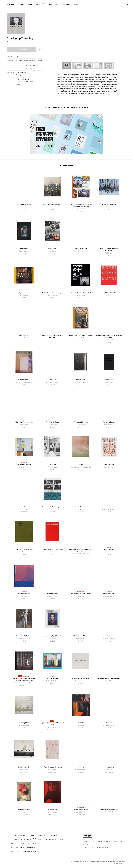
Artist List (42, 835)
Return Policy (19, 843)
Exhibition (33, 835)
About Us (18, 835)
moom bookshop (9, 5)
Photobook (53, 5)
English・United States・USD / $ (27, 851)
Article (26, 835)
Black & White (31, 66)
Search (118, 5)
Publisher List (52, 835)
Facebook (19, 847)
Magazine (66, 5)
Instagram (30, 847)
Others (76, 5)
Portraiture (30, 68)
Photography (20, 61)
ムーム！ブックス (36, 4)
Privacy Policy (35, 843)
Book (22, 5)
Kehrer (18, 56)
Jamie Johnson (13, 42)
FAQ (27, 843)
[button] (118, 65)
